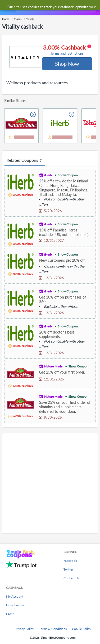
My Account (15, 596)
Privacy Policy (24, 629)
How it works (15, 605)
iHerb (48, 175)
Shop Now (67, 64)
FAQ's (10, 614)
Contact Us (71, 578)
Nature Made (53, 366)
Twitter (68, 569)
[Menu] (7, 8)
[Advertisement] (50, 483)
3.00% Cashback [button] (67, 50)
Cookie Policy (81, 629)
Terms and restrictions (67, 53)
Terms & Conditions (53, 629)
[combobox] (55, 7)
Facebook (70, 561)
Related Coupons (25, 160)
